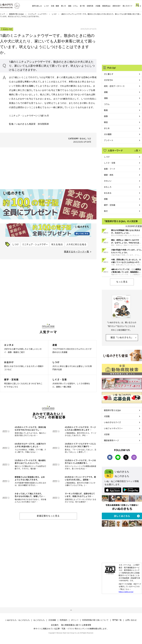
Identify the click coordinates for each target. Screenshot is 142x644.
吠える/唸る (57, 244)
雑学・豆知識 (110, 205)
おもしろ (108, 187)
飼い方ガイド (128, 6)
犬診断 (107, 434)
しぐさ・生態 (110, 163)
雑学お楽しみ (37, 6)
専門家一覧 (117, 620)
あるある (108, 193)
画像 (106, 116)
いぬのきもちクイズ (112, 422)
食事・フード (110, 169)
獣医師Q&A (106, 6)
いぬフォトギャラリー (113, 428)
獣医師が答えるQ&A (16, 14)
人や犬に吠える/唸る (76, 244)
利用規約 (63, 620)
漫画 (106, 98)
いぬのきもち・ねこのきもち (18, 620)
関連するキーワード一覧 (77, 251)
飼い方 (63, 6)
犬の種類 (108, 134)
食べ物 (82, 6)
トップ (2, 14)
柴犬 (106, 211)
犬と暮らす (109, 74)
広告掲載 (52, 620)
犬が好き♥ (108, 80)
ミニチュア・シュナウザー (38, 14)
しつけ (46, 6)
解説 (106, 122)
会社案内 (55, 625)
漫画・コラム (73, 6)
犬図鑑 (98, 6)
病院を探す (117, 6)
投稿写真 (90, 6)
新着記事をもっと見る (48, 516)
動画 (106, 110)
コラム (107, 104)
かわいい (108, 181)
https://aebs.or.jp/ (126, 592)
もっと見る (122, 282)
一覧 (136, 150)
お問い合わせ (131, 620)
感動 (106, 199)
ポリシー (75, 620)
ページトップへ (71, 610)
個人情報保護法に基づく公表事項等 (76, 625)
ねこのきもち (39, 620)
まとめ (107, 128)
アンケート (109, 140)
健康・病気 (109, 175)
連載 (106, 92)
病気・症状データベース (114, 86)
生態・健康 (55, 6)
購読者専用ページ (111, 440)
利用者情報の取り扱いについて (95, 620)
